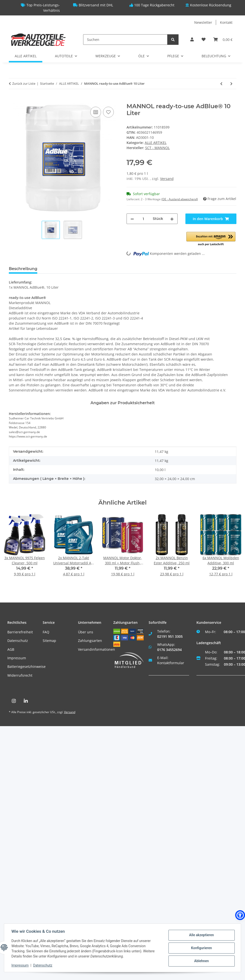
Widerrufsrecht (20, 675)
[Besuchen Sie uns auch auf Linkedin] (26, 701)
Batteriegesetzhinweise (26, 667)
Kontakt (226, 22)
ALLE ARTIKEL (156, 143)
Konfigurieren (201, 948)
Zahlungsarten (90, 641)
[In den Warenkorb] (13, 100)
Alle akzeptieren (201, 935)
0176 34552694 (169, 650)
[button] (192, 39)
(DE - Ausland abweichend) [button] (180, 199)
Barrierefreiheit (20, 632)
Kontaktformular (171, 663)
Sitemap (49, 641)
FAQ (46, 632)
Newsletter (203, 22)
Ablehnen (201, 961)
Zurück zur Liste (24, 83)
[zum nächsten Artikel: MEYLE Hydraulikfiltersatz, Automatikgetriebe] (231, 84)
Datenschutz (18, 641)
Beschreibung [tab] (23, 269)
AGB (11, 649)
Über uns (86, 632)
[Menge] (143, 219)
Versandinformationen (97, 649)
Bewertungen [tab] (59, 269)
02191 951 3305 (170, 636)
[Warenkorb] (223, 39)
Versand (167, 179)
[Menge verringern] (132, 219)
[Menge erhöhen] (172, 219)
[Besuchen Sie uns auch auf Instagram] (14, 701)
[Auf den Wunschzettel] (108, 112)
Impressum (17, 658)
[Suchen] (125, 40)
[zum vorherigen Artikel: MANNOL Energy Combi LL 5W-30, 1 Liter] (221, 84)
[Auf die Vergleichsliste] (96, 112)
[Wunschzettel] (204, 39)
